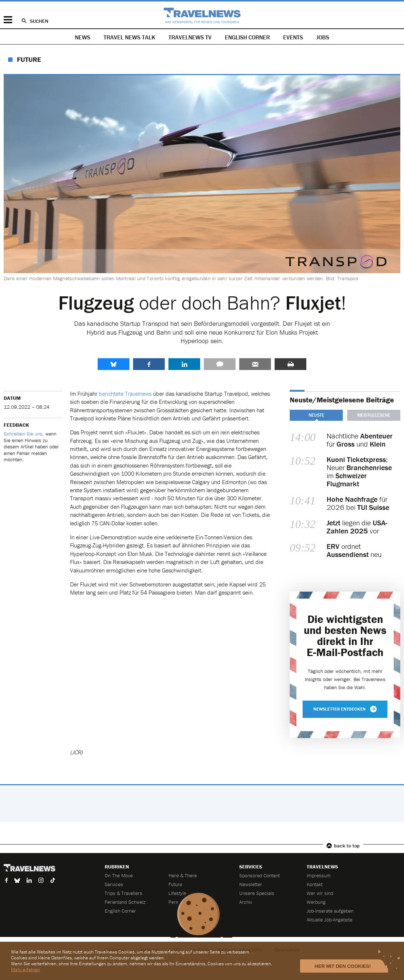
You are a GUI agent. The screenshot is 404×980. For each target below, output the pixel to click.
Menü (8, 20)
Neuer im (359, 472)
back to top (347, 846)
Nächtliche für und (360, 440)
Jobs (323, 37)
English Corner (247, 37)
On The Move (119, 875)
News (83, 37)
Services (114, 884)
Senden (255, 364)
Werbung (316, 902)
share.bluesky (114, 364)
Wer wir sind (320, 893)
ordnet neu (354, 550)
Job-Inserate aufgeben (330, 911)
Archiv (246, 902)
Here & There (183, 875)
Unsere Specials (257, 893)
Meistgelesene (374, 415)
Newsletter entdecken (345, 709)
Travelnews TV (190, 37)
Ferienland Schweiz (125, 902)
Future (29, 59)
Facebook (149, 364)
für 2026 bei (358, 503)
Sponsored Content (260, 875)
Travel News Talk (129, 37)
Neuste (316, 415)
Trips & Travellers (123, 893)
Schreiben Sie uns (23, 434)
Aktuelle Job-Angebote (330, 920)
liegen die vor (357, 527)
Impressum (319, 875)
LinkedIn (184, 364)
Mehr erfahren (26, 970)
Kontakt (315, 884)
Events (293, 37)
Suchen (39, 21)
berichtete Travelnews (125, 394)
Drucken (290, 364)
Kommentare (220, 364)
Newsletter (251, 884)
